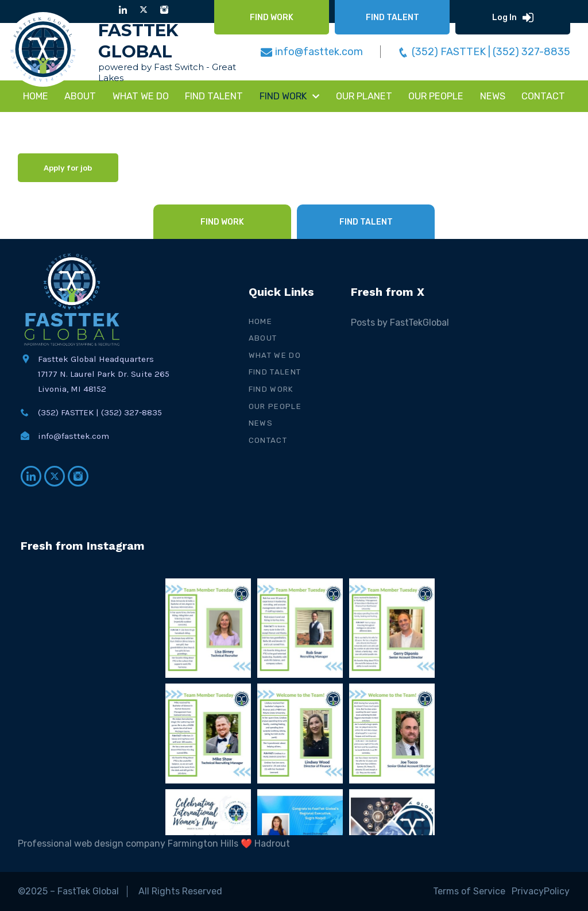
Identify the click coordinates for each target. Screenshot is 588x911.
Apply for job (68, 168)
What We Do (275, 355)
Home (36, 96)
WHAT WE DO (141, 96)
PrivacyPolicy (541, 891)
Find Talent (275, 372)
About (80, 96)
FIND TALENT (214, 96)
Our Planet (364, 96)
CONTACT (543, 96)
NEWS (493, 96)
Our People (436, 96)
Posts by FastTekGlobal (400, 323)
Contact (268, 440)
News (261, 423)
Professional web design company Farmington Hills (128, 844)
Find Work (271, 389)
